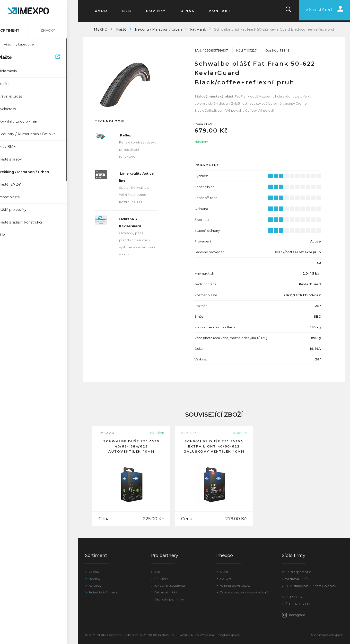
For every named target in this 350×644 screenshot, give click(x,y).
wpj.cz (338, 635)
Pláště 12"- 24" (20, 184)
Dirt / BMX (17, 147)
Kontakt (226, 578)
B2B (157, 572)
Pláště (39, 58)
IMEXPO (100, 29)
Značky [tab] (58, 30)
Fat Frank (198, 29)
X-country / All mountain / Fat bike (37, 134)
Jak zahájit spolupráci (170, 586)
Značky (94, 572)
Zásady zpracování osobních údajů (244, 592)
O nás (224, 572)
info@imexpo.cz (228, 635)
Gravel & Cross (21, 96)
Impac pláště (19, 197)
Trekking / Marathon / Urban (34, 172)
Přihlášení (161, 578)
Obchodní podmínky (169, 599)
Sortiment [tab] (19, 30)
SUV (12, 235)
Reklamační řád (166, 592)
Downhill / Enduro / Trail (28, 121)
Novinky (95, 578)
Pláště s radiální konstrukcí (31, 222)
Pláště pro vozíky (23, 210)
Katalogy (95, 586)
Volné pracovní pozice (235, 586)
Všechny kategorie (26, 44)
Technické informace (103, 592)
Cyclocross (17, 109)
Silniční (14, 84)
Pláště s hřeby (21, 159)
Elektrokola (18, 71)
